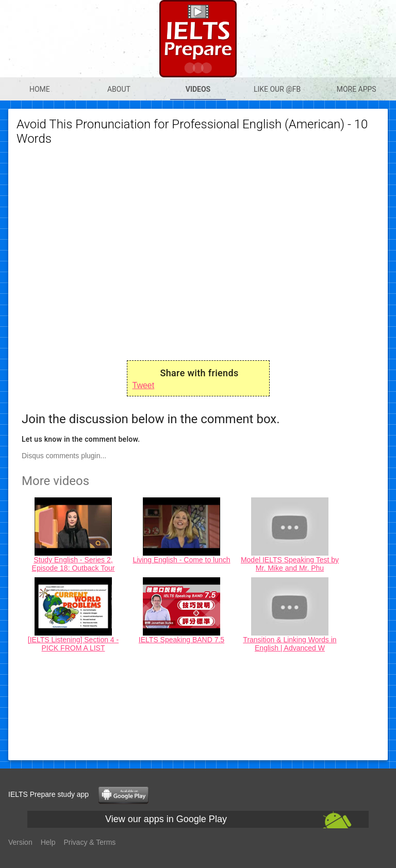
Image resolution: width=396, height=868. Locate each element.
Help (48, 842)
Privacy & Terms (90, 842)
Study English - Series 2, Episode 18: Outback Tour (73, 564)
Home (40, 89)
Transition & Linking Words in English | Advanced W (290, 644)
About (119, 89)
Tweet (144, 385)
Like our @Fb (277, 89)
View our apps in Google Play (166, 819)
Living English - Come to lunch (181, 560)
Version (20, 842)
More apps (357, 89)
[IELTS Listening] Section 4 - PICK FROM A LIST (73, 644)
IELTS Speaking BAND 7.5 (181, 640)
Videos (198, 89)
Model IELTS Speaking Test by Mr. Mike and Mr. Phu (290, 564)
